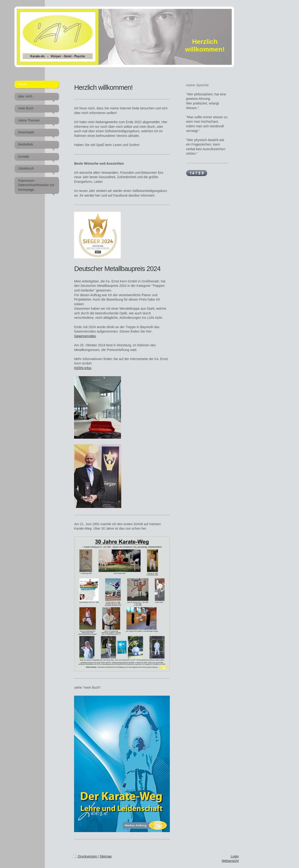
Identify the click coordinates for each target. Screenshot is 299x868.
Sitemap (106, 856)
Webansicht (230, 861)
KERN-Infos (83, 368)
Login (235, 856)
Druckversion (85, 856)
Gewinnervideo (85, 336)
